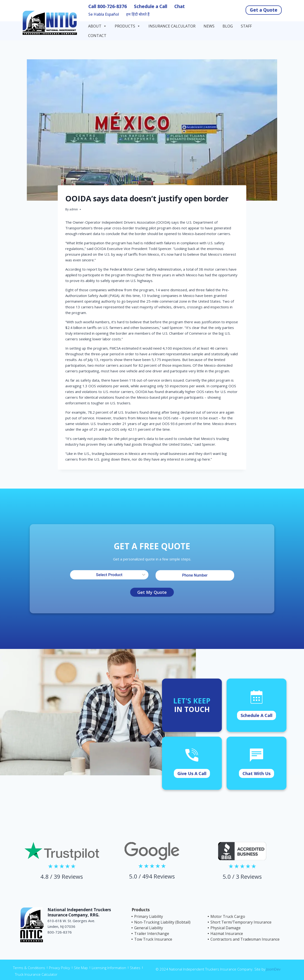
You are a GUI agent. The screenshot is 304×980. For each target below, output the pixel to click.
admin (74, 209)
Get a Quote (264, 10)
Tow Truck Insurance (153, 939)
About (97, 26)
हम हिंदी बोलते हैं (138, 14)
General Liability (149, 928)
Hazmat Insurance (227, 934)
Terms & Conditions (29, 968)
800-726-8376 (112, 6)
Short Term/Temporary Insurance (241, 922)
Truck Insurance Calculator (36, 974)
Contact (98, 36)
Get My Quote (152, 592)
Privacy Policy (59, 968)
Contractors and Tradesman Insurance (245, 939)
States (135, 968)
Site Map (81, 968)
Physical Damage (226, 928)
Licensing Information (109, 968)
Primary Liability (149, 916)
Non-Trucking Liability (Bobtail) (162, 922)
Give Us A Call (192, 773)
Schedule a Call (151, 6)
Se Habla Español (104, 14)
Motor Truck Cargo (228, 916)
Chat (180, 6)
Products (128, 26)
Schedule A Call (256, 715)
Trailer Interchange (152, 934)
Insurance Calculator (172, 26)
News (209, 26)
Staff (246, 26)
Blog (228, 26)
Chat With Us (256, 773)
